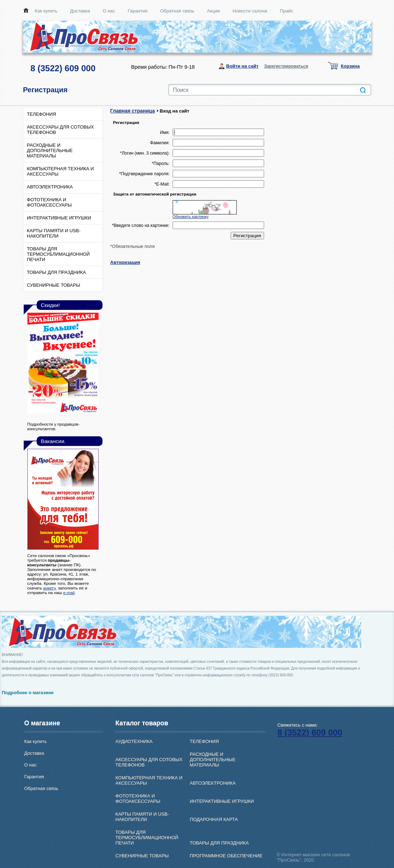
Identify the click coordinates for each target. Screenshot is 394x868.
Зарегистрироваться (286, 66)
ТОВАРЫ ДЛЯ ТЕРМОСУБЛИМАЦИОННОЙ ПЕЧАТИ (59, 254)
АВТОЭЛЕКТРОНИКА (50, 187)
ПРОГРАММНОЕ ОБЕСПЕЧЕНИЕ (226, 856)
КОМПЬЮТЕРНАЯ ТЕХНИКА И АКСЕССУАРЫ (61, 171)
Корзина (350, 66)
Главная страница (133, 111)
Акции (213, 11)
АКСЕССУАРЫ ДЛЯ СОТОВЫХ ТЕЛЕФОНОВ (61, 130)
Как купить (46, 11)
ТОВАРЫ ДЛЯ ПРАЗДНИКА (57, 272)
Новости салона (250, 11)
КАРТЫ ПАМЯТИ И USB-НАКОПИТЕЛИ (54, 233)
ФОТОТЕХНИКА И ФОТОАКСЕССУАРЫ (49, 202)
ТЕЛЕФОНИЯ (42, 114)
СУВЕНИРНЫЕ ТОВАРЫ (54, 285)
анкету (49, 588)
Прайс (287, 11)
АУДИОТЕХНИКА (134, 741)
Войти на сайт (243, 66)
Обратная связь (177, 11)
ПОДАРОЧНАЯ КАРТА (214, 819)
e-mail (69, 592)
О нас (109, 11)
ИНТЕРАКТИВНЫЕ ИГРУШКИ (59, 218)
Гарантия (138, 11)
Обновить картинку (191, 217)
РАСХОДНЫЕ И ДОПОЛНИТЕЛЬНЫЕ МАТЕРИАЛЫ (50, 150)
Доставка (80, 11)
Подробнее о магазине (28, 693)
